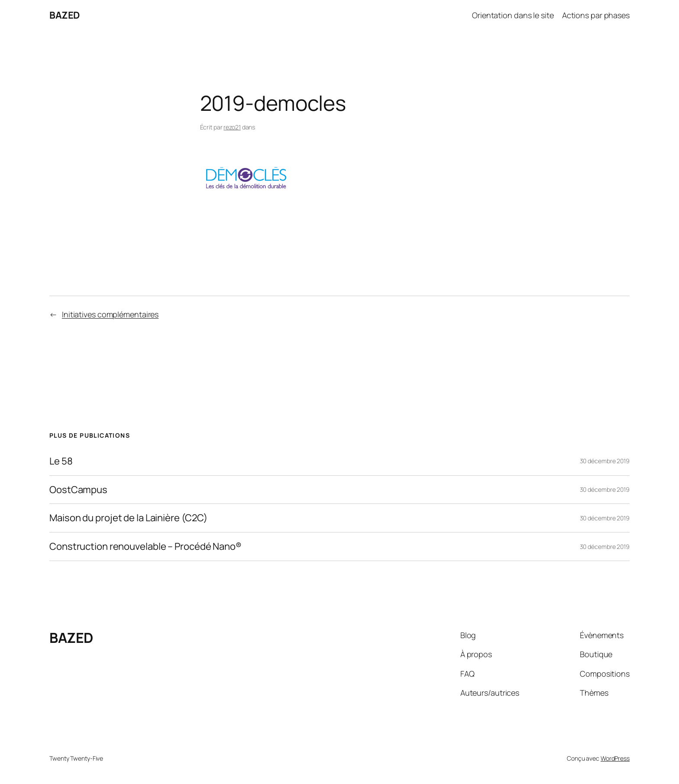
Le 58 (61, 461)
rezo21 (232, 127)
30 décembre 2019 (605, 461)
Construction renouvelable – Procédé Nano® (145, 547)
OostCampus (78, 490)
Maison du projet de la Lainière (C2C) (128, 518)
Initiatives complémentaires (110, 314)
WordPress (615, 758)
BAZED (65, 15)
